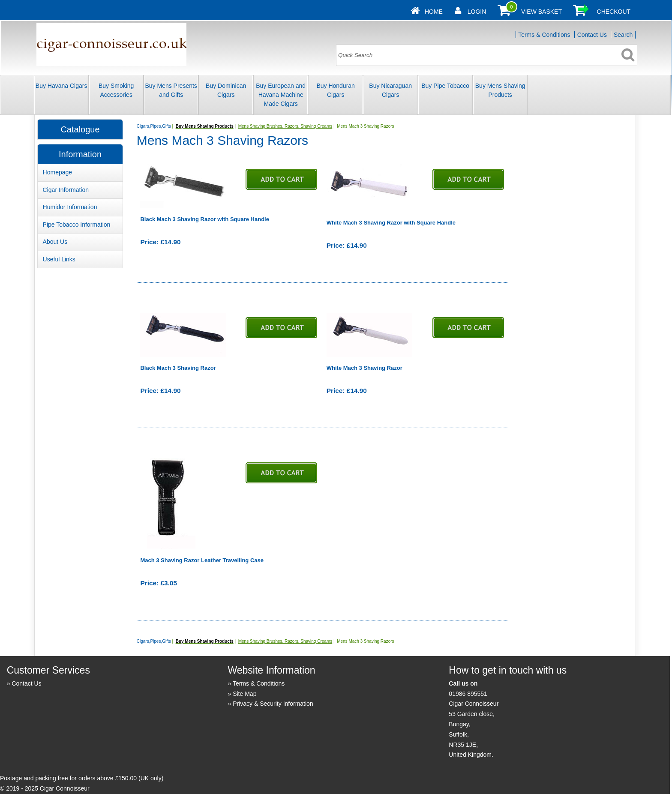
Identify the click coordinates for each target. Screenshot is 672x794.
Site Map (244, 694)
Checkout (614, 12)
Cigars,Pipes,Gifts (154, 126)
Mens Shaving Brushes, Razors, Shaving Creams (285, 126)
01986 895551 (468, 694)
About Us (55, 242)
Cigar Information (66, 190)
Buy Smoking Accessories (116, 90)
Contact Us (592, 35)
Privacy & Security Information (273, 704)
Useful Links (59, 259)
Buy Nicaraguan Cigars (390, 90)
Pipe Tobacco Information (77, 225)
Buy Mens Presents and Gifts (171, 90)
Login (477, 12)
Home (434, 12)
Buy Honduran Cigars (336, 90)
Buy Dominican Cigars (226, 90)
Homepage (58, 172)
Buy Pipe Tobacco (445, 86)
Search (623, 35)
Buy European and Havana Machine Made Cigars (281, 95)
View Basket (541, 12)
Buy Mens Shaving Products (500, 90)
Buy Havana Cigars (61, 86)
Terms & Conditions (544, 35)
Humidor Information (70, 207)
